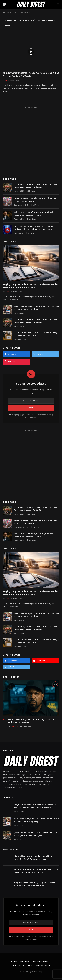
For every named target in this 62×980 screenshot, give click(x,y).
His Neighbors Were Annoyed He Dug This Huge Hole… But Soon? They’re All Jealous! (34, 858)
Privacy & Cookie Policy (22, 965)
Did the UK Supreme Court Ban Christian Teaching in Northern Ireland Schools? (37, 334)
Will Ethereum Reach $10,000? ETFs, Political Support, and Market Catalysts (33, 214)
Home (5, 12)
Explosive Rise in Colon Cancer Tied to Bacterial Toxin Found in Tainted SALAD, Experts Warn (35, 228)
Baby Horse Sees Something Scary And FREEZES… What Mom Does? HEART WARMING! (35, 884)
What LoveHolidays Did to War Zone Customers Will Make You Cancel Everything (36, 308)
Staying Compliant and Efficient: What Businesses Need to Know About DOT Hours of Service (31, 286)
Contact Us (25, 961)
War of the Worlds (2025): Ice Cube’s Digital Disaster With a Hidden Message (32, 721)
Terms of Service (43, 965)
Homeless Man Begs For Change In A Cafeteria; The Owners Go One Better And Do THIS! (36, 871)
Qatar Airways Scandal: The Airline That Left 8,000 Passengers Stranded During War (36, 186)
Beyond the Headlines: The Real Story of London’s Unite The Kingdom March (36, 200)
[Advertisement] (31, 141)
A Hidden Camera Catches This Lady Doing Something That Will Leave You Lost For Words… (31, 75)
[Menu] (4, 4)
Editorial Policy (41, 961)
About (14, 961)
